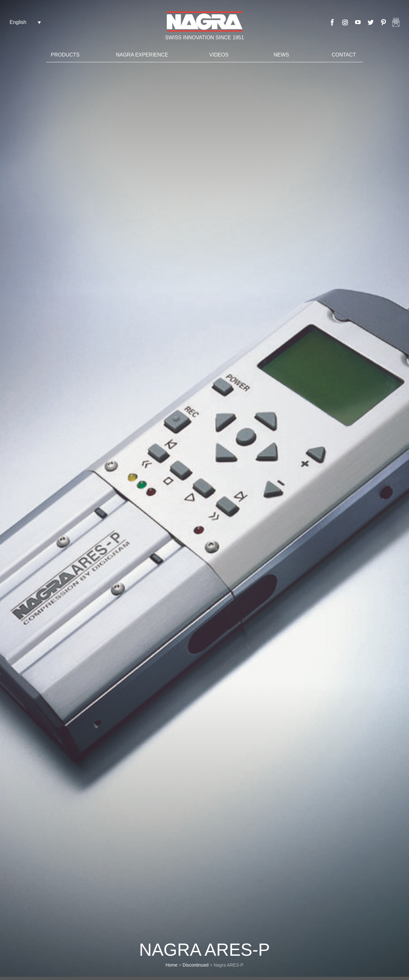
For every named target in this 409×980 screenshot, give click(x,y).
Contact (344, 55)
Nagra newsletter (396, 22)
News (282, 55)
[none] (25, 22)
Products (65, 55)
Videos (219, 55)
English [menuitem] (18, 22)
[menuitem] (25, 22)
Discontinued (196, 965)
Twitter (371, 22)
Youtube (358, 22)
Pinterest (383, 22)
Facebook (332, 22)
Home (171, 965)
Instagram (345, 22)
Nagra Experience (142, 55)
